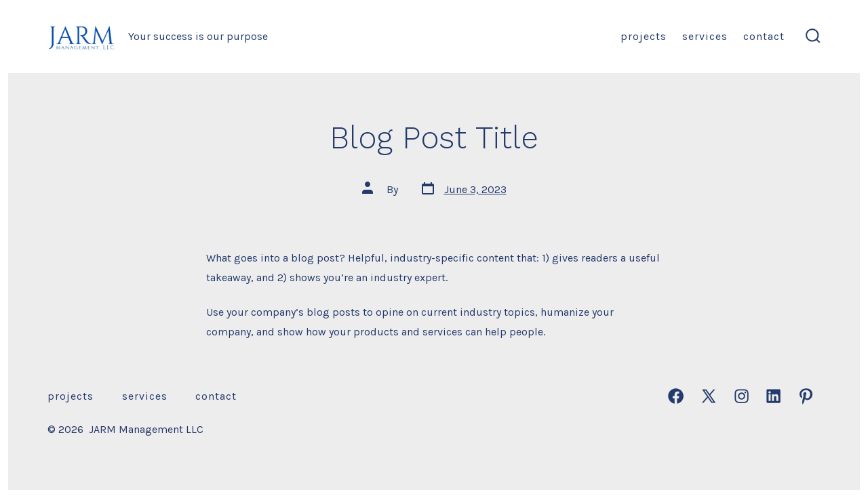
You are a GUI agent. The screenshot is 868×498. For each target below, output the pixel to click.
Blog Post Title (434, 138)
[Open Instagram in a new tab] (742, 396)
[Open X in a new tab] (709, 396)
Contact (764, 36)
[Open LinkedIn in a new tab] (773, 396)
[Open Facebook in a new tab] (676, 396)
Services (705, 36)
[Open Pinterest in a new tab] (806, 396)
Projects (644, 36)
